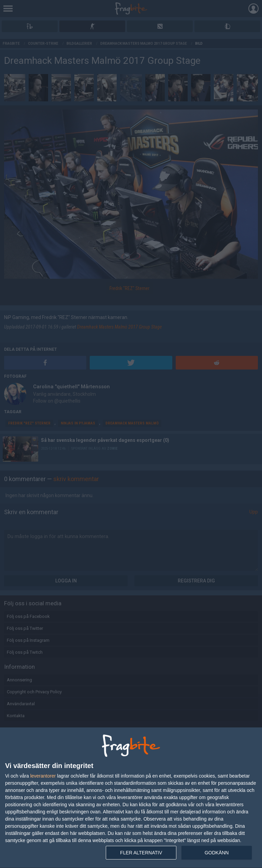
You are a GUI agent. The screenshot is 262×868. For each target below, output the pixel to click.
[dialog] (131, 798)
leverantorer (43, 776)
